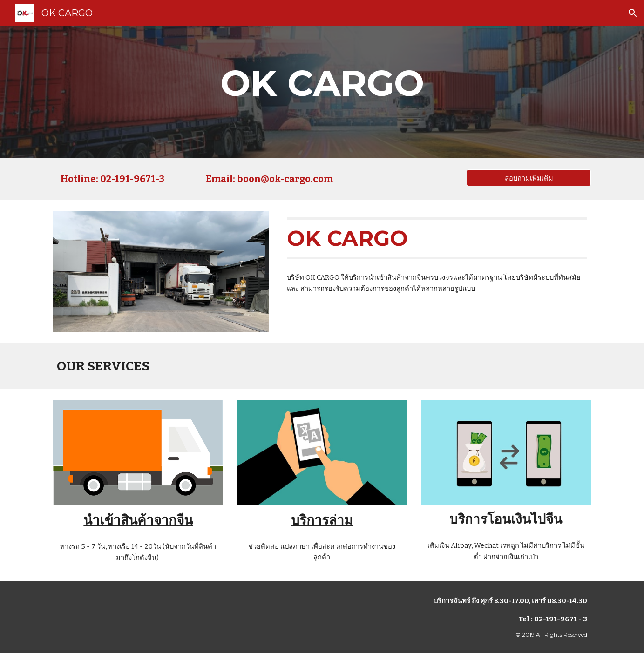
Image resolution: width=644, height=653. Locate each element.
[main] (322, 92)
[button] (633, 13)
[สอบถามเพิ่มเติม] (529, 178)
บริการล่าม (322, 520)
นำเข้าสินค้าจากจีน (138, 520)
